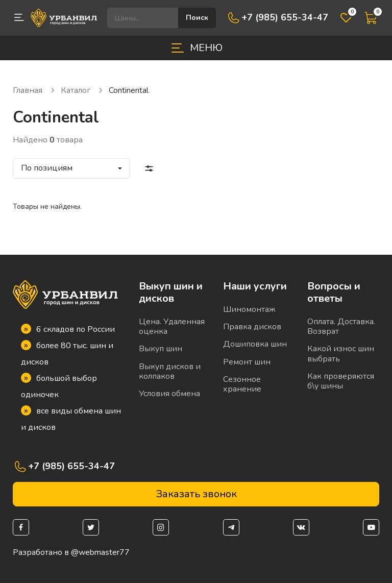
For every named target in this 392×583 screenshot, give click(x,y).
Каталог (82, 91)
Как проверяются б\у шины (341, 381)
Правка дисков (252, 327)
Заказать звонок (196, 494)
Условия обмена (169, 394)
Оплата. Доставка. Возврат (341, 326)
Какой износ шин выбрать (341, 354)
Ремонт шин (247, 362)
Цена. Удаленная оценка (172, 326)
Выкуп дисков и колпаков (170, 371)
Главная (34, 91)
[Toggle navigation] (196, 48)
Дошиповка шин (255, 344)
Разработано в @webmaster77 (71, 553)
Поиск (197, 18)
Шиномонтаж (249, 309)
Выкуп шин (161, 349)
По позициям (47, 168)
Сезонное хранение (242, 384)
